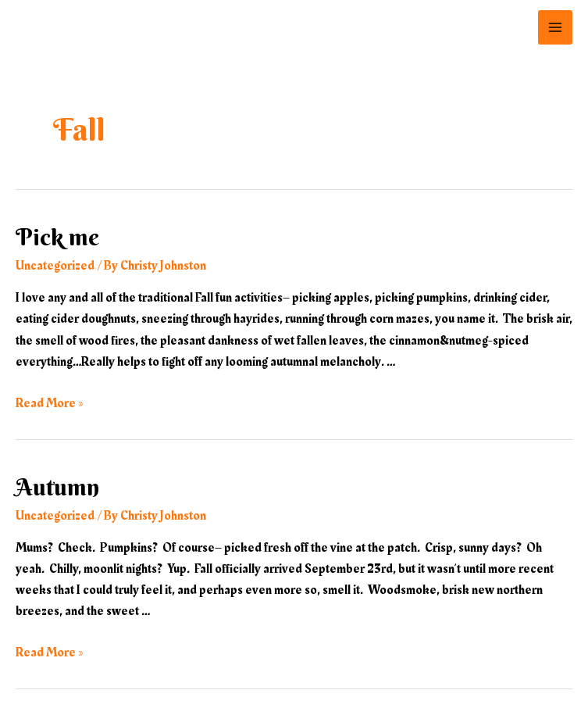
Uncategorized (55, 266)
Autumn (57, 487)
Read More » (49, 403)
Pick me (57, 237)
